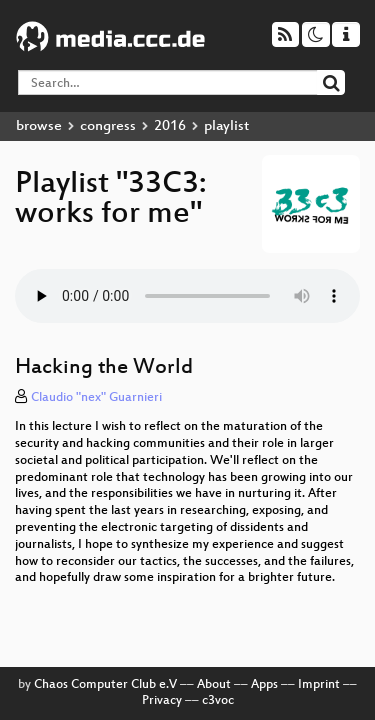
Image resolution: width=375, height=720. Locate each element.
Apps (264, 685)
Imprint (319, 685)
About (214, 685)
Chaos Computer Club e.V (105, 685)
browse (39, 126)
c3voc (218, 701)
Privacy (162, 701)
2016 (170, 126)
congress (108, 126)
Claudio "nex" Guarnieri (96, 398)
